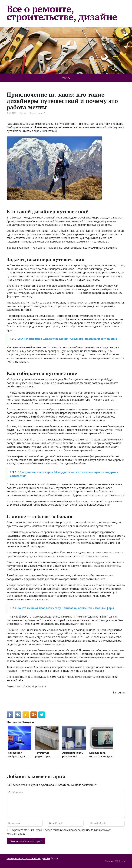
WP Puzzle (120, 861)
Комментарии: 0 (37, 113)
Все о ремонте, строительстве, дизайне (62, 13)
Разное (23, 113)
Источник (119, 693)
